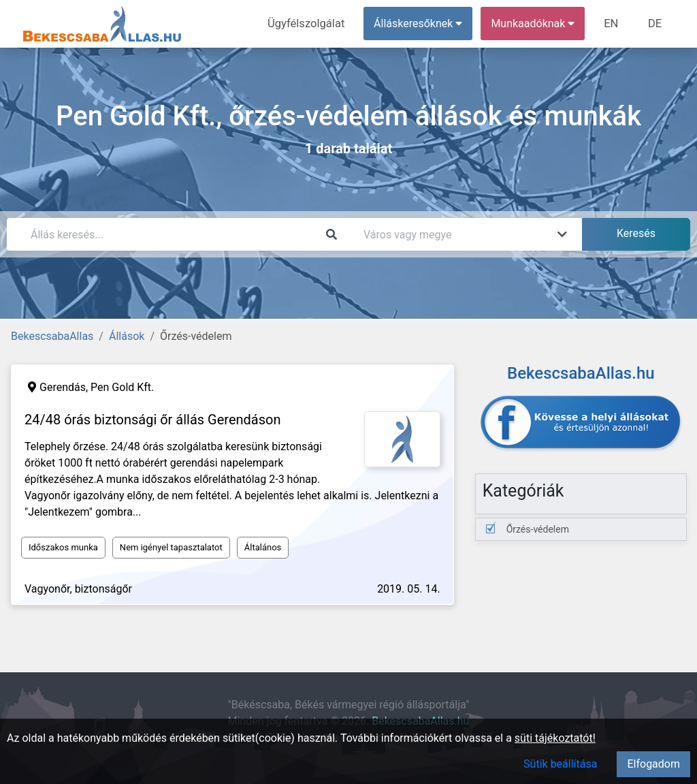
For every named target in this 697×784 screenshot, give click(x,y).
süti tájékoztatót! (555, 738)
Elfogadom (653, 764)
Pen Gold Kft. (122, 387)
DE (655, 23)
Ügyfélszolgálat (311, 23)
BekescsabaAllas (52, 336)
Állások (127, 336)
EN (614, 23)
